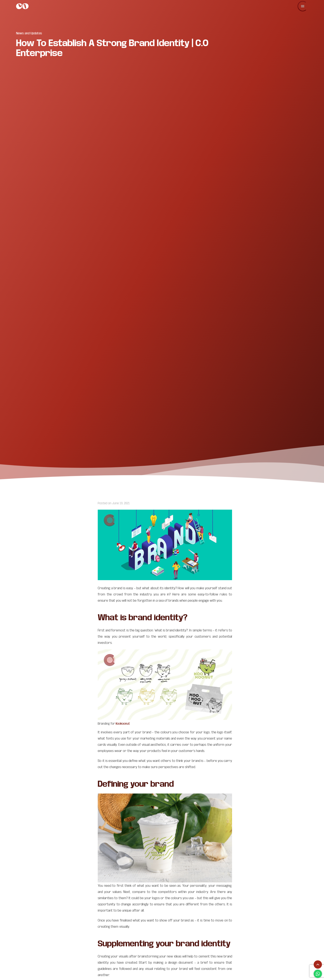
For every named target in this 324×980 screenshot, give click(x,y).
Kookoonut (123, 724)
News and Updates (29, 33)
